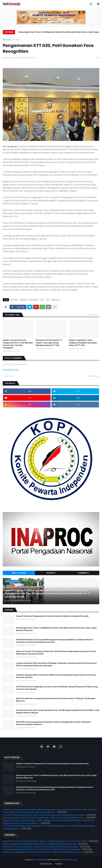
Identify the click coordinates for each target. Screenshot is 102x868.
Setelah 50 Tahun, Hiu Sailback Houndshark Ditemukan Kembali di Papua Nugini (41, 847)
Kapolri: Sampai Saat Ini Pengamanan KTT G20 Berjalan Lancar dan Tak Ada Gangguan (18, 344)
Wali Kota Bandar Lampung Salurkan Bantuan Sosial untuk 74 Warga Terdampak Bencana (56, 700)
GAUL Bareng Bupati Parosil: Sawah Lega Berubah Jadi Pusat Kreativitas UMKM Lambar (43, 818)
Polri (42, 300)
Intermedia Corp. (69, 860)
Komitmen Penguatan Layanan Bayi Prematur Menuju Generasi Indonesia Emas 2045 (44, 815)
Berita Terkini (19, 573)
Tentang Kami (46, 864)
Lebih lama (93, 376)
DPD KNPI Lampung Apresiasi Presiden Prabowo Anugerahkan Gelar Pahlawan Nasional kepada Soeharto (53, 723)
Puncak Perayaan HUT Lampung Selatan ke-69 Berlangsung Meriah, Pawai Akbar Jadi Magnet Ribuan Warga (58, 711)
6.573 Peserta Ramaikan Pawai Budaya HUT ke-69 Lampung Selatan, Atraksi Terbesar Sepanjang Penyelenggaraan (49, 827)
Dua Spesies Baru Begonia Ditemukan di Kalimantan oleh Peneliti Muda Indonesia (41, 849)
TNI (48, 300)
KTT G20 (16, 40)
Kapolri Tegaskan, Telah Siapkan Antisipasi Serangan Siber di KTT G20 (83, 343)
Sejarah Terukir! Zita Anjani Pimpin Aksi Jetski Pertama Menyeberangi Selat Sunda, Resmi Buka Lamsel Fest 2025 (56, 653)
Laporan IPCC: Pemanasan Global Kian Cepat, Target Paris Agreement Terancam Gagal (45, 841)
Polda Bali (34, 300)
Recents (51, 573)
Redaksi (59, 864)
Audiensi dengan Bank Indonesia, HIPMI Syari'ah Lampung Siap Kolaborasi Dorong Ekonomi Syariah (56, 676)
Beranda (7, 40)
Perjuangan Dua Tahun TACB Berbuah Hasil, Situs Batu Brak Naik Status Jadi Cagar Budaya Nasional (59, 32)
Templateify (40, 860)
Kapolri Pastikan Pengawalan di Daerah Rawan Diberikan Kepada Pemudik (52, 616)
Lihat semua (94, 315)
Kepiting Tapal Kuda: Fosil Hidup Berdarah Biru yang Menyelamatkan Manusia (39, 844)
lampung (23, 300)
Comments (83, 573)
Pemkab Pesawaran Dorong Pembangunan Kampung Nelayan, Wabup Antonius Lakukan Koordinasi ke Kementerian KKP (55, 641)
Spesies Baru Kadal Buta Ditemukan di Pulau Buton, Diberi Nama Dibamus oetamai (42, 852)
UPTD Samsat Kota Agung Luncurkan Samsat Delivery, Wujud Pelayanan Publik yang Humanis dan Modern (57, 688)
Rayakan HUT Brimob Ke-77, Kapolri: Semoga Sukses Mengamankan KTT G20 (49, 343)
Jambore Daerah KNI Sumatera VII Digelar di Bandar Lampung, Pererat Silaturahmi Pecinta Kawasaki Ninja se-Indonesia (56, 664)
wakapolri (55, 300)
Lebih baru (9, 376)
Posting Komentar (11, 370)
